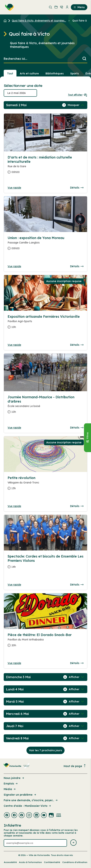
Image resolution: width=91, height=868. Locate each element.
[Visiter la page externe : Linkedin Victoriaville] (36, 815)
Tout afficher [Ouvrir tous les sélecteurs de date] (78, 95)
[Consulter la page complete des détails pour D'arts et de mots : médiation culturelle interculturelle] (45, 166)
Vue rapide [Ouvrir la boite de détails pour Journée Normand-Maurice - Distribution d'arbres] (14, 428)
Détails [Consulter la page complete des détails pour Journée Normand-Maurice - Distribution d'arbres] (77, 428)
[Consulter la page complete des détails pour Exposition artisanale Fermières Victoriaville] (45, 323)
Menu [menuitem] (79, 7)
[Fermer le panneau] (87, 438)
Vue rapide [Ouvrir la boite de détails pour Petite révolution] (14, 506)
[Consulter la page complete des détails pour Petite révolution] (45, 485)
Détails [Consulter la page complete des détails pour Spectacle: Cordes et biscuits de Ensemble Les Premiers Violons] (77, 585)
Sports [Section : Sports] (75, 73)
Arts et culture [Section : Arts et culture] (29, 73)
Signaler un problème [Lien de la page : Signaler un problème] (20, 795)
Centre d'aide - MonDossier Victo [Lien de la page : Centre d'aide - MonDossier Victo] (28, 806)
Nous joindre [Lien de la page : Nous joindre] (14, 778)
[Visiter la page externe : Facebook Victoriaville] (7, 815)
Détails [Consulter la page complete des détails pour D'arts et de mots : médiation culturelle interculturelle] (77, 188)
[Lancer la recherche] (84, 59)
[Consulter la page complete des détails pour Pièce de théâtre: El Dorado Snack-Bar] (45, 642)
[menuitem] (9, 7)
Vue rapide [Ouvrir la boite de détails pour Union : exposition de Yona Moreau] (14, 266)
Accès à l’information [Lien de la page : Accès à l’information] (30, 862)
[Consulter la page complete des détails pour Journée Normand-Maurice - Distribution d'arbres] (45, 406)
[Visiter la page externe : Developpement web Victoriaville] (59, 815)
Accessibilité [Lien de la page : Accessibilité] (10, 862)
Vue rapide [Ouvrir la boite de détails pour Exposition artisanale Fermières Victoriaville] (14, 345)
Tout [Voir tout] (10, 73)
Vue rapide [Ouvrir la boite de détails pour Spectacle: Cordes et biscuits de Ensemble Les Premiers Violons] (14, 585)
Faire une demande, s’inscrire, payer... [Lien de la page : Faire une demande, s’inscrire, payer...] (31, 800)
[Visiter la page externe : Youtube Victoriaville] (44, 815)
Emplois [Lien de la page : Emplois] (11, 784)
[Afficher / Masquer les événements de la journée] (76, 105)
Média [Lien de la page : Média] (10, 789)
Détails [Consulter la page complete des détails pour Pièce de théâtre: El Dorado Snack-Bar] (77, 663)
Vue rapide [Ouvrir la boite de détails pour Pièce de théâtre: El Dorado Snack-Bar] (14, 663)
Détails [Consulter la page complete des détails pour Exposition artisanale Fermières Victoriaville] (77, 345)
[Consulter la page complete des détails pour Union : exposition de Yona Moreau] (45, 245)
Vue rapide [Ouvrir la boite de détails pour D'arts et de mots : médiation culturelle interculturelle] (14, 188)
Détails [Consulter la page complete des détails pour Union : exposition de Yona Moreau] (77, 266)
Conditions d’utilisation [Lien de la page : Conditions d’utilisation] (75, 862)
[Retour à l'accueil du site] (6, 21)
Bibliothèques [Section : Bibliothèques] (55, 73)
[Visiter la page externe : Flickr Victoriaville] (51, 815)
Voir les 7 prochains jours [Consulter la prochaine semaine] (45, 750)
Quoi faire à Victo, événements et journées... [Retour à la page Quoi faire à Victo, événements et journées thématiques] (39, 21)
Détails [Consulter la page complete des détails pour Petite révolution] (77, 506)
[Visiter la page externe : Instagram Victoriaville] (29, 815)
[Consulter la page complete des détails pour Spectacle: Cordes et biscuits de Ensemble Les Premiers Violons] (45, 563)
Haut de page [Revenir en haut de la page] (75, 766)
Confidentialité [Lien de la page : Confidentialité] (52, 862)
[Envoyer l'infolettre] (73, 843)
